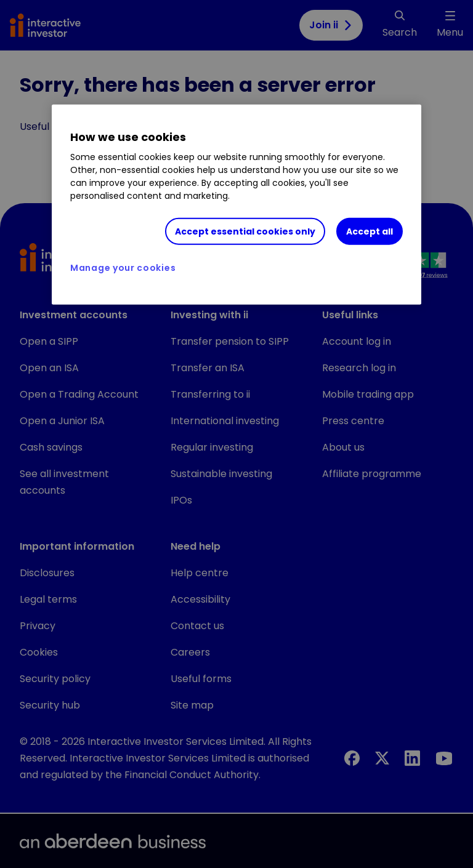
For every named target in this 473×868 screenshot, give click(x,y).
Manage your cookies (123, 268)
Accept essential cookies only (245, 231)
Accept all (370, 231)
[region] (236, 204)
